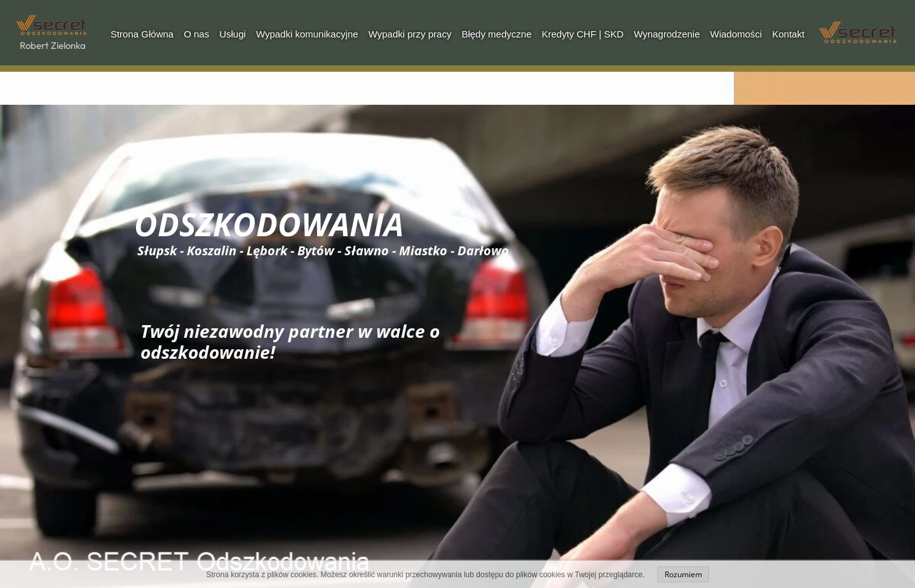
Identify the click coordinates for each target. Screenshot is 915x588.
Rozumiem (683, 574)
